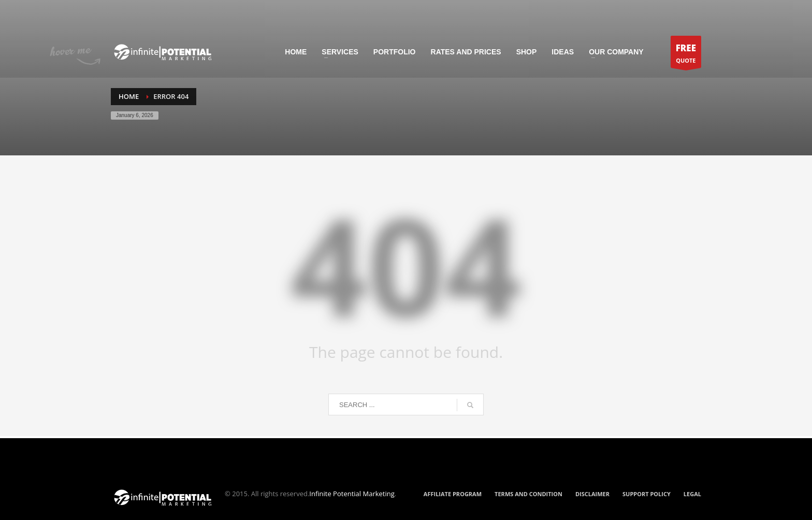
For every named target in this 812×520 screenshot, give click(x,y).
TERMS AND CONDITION (528, 494)
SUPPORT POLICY (647, 494)
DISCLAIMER (592, 494)
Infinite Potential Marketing (352, 494)
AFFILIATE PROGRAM (453, 494)
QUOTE (686, 55)
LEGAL (692, 494)
